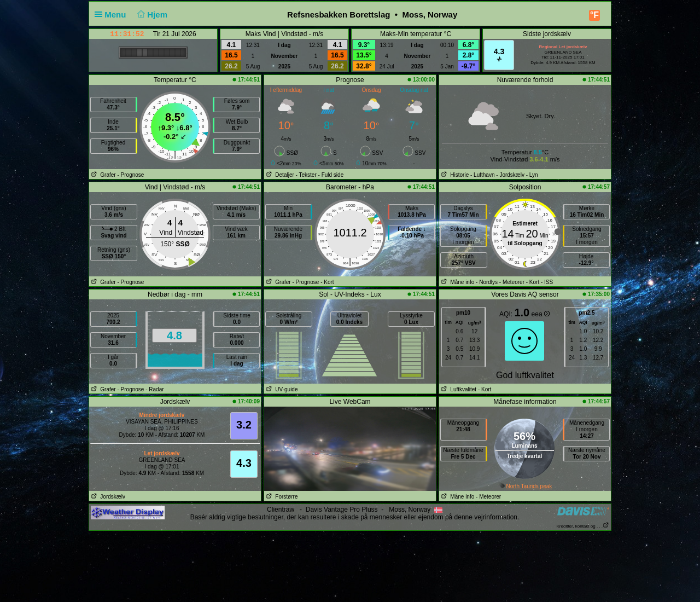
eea (541, 314)
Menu (113, 15)
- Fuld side (331, 175)
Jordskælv (107, 497)
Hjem (151, 15)
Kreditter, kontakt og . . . (583, 526)
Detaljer (279, 175)
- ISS (547, 282)
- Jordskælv (510, 175)
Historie (454, 175)
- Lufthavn (482, 175)
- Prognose (130, 175)
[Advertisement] (350, 566)
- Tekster (306, 175)
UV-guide (281, 389)
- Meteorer (512, 282)
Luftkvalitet (458, 389)
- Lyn (532, 175)
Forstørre (281, 497)
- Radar (154, 389)
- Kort (327, 282)
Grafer (103, 175)
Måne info (457, 282)
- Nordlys (487, 282)
